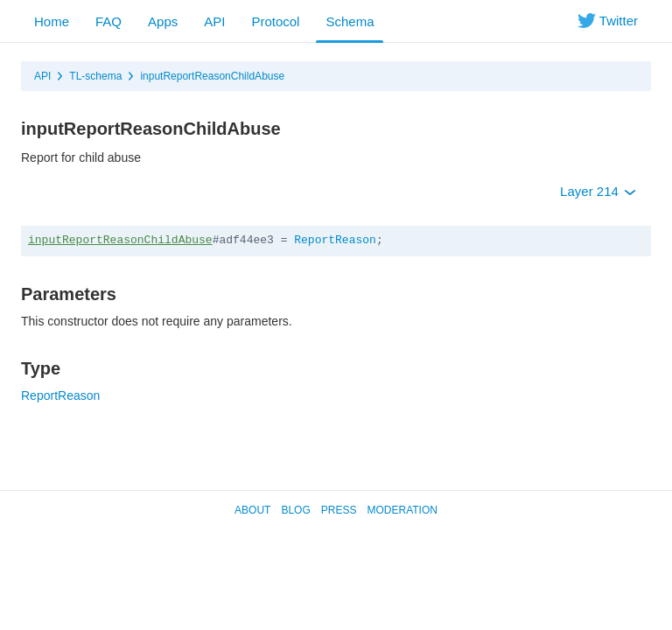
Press (339, 510)
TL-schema (95, 76)
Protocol (275, 21)
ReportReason (335, 240)
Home (52, 21)
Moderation (402, 510)
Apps (163, 21)
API (214, 21)
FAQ (108, 21)
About (252, 510)
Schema (350, 21)
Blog (295, 510)
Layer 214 (598, 191)
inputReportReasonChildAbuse (212, 76)
